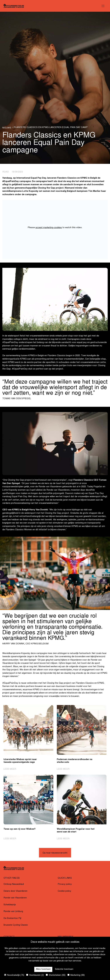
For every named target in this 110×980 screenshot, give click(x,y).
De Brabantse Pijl (12, 918)
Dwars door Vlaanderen (15, 891)
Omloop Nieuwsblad (14, 884)
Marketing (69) (76, 975)
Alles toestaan (43, 969)
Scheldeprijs (10, 905)
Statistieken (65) (56, 975)
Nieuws (7, 128)
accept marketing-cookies (49, 228)
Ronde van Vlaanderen (15, 898)
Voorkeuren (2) (35, 975)
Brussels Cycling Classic (16, 925)
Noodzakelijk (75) (14, 975)
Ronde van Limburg (13, 911)
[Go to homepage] (14, 6)
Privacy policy (65, 884)
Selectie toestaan (64, 969)
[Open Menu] (103, 6)
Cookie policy (64, 891)
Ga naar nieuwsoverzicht (55, 853)
